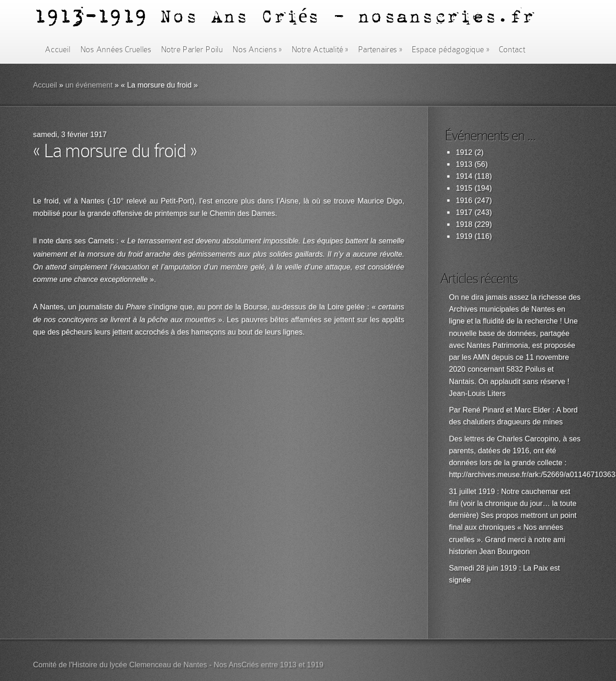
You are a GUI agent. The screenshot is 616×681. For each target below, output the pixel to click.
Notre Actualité (320, 49)
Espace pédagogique (450, 49)
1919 (464, 236)
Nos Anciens (257, 49)
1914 (464, 176)
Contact (512, 49)
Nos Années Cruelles (116, 49)
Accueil (58, 49)
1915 (464, 188)
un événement (89, 85)
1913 (464, 164)
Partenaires (380, 49)
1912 (464, 152)
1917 (464, 212)
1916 (464, 200)
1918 (464, 224)
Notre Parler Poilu (192, 49)
